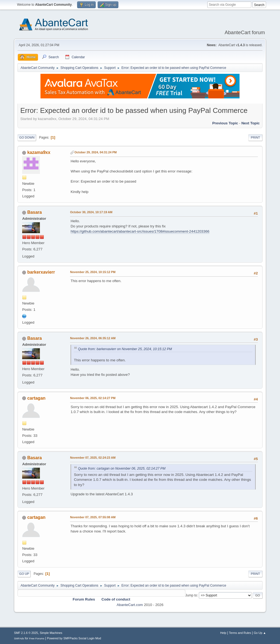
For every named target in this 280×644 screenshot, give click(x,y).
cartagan (37, 398)
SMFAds (19, 638)
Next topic (251, 123)
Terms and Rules (240, 633)
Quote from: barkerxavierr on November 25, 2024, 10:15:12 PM (125, 349)
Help (223, 633)
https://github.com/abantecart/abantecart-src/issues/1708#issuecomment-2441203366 (140, 231)
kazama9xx (39, 152)
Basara (35, 212)
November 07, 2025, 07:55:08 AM (93, 517)
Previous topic (225, 123)
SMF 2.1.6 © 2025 (26, 633)
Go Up (24, 574)
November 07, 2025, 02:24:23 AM (93, 458)
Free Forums (37, 638)
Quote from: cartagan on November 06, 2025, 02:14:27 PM (122, 469)
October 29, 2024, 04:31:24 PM (96, 152)
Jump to (191, 595)
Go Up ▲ (260, 633)
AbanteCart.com (130, 605)
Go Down (27, 137)
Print (255, 137)
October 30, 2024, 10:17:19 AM (91, 212)
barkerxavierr (41, 272)
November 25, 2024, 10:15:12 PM (93, 272)
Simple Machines (51, 633)
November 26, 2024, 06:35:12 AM (93, 338)
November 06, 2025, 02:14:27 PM (93, 398)
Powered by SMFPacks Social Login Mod (74, 638)
